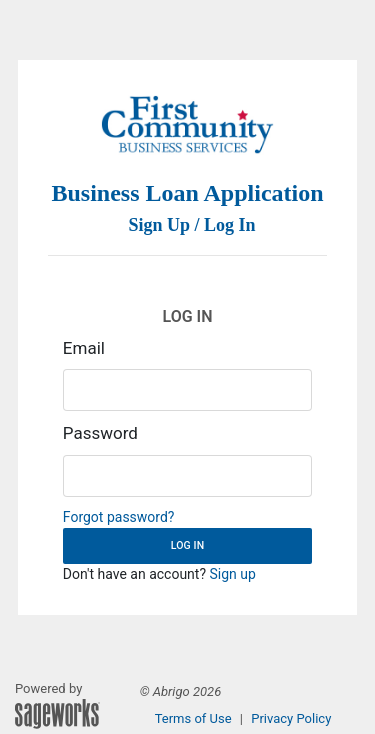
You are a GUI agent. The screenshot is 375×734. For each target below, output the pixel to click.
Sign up (233, 574)
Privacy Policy (291, 718)
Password (100, 433)
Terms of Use (193, 718)
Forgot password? (119, 517)
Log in (187, 545)
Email (84, 348)
